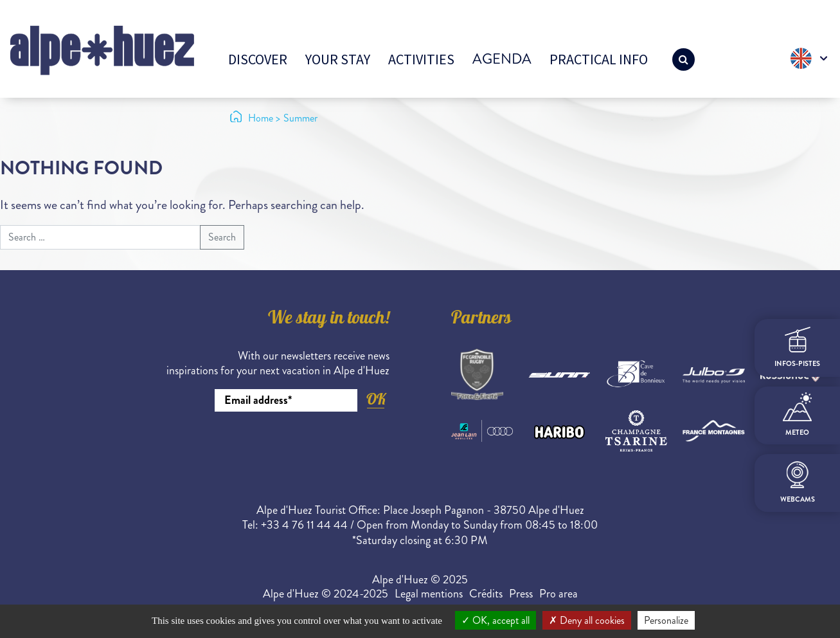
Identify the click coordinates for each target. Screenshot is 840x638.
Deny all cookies (587, 620)
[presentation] (292, 447)
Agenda (502, 59)
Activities (421, 59)
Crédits (486, 594)
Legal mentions (429, 594)
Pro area (559, 594)
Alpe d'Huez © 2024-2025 (326, 594)
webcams (798, 483)
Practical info (599, 59)
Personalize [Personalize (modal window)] (666, 620)
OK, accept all (496, 620)
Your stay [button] (338, 59)
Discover (258, 59)
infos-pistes (797, 348)
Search (222, 237)
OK (376, 399)
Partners (481, 320)
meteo (797, 415)
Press (521, 594)
